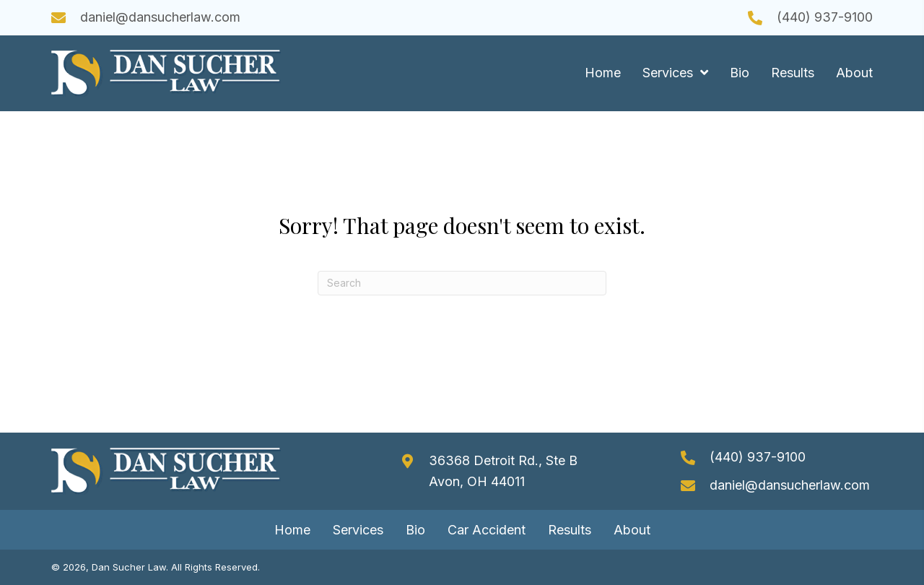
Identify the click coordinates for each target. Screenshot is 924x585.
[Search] (462, 283)
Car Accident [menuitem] (487, 530)
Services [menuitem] (358, 530)
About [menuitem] (632, 530)
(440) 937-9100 (825, 17)
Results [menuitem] (570, 530)
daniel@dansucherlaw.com (160, 17)
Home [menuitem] (292, 530)
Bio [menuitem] (415, 530)
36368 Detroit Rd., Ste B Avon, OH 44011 (503, 471)
